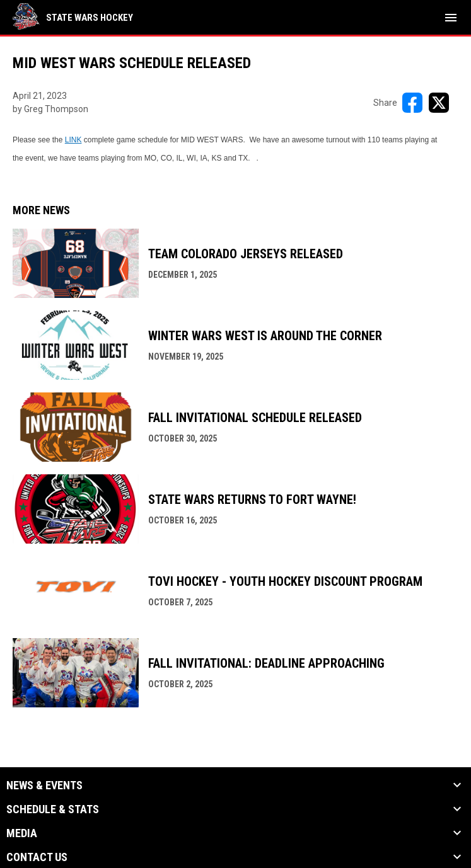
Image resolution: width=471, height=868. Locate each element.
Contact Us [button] (37, 857)
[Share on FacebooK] (412, 103)
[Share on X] (439, 103)
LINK (73, 140)
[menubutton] (451, 18)
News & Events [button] (44, 785)
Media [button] (22, 833)
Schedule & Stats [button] (53, 809)
